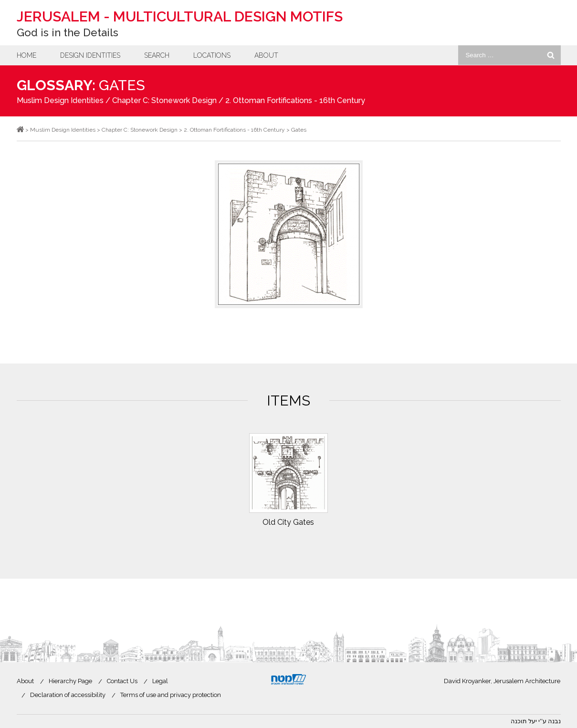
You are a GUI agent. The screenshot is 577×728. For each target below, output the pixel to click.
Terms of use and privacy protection (171, 695)
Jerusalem (180, 16)
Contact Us (122, 681)
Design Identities (90, 55)
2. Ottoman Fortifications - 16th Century (295, 100)
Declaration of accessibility (68, 695)
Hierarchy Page (70, 681)
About (266, 55)
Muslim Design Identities (60, 100)
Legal (160, 681)
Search (157, 55)
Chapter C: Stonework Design (164, 100)
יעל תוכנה (524, 721)
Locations (212, 55)
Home (26, 55)
